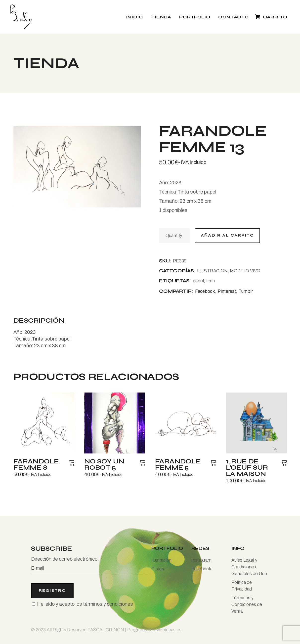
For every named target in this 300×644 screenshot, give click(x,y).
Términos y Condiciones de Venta (247, 604)
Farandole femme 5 (178, 465)
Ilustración (161, 560)
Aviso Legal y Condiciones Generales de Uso (249, 567)
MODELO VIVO (245, 271)
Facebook (201, 569)
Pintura (158, 569)
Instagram (201, 560)
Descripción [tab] (39, 321)
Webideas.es (169, 630)
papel (198, 281)
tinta (210, 281)
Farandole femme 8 (36, 465)
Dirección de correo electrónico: (90, 565)
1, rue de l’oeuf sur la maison (247, 468)
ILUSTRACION (212, 271)
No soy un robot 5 (104, 465)
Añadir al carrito (228, 235)
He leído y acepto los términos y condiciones (85, 604)
